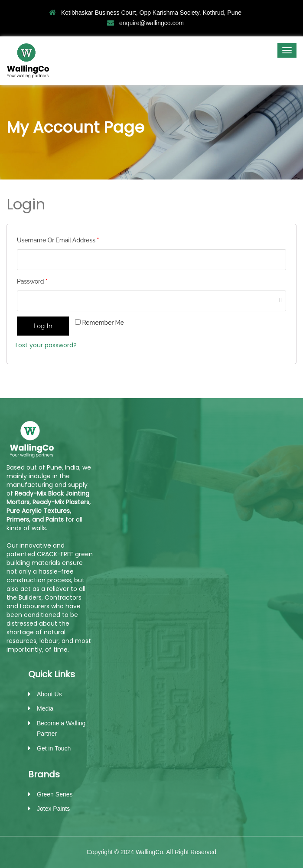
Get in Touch (54, 748)
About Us (49, 694)
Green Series (55, 794)
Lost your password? (46, 345)
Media (45, 708)
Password (32, 281)
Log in (43, 326)
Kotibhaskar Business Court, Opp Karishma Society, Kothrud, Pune (145, 13)
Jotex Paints (53, 809)
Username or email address (58, 240)
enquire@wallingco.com (145, 23)
